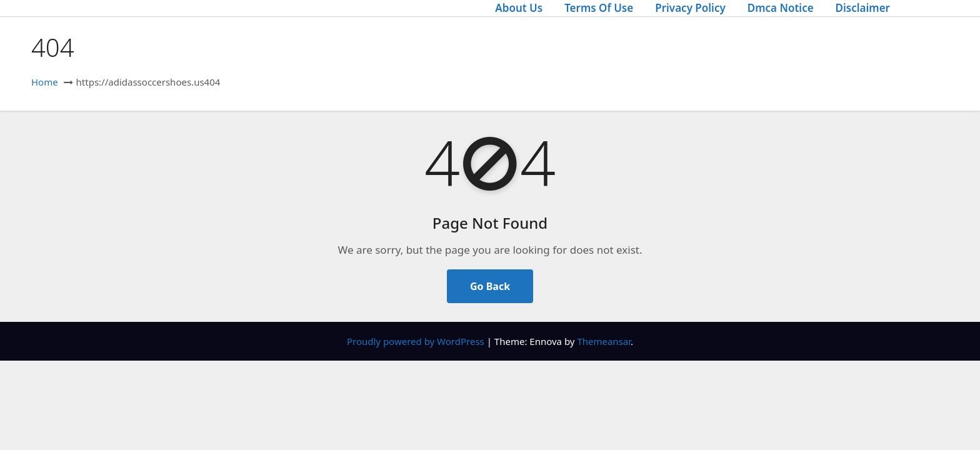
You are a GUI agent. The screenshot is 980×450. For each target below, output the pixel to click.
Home (45, 82)
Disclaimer (863, 8)
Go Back (490, 286)
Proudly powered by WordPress (417, 341)
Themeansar (604, 341)
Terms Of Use (599, 8)
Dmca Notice (781, 8)
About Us (519, 8)
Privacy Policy (690, 8)
